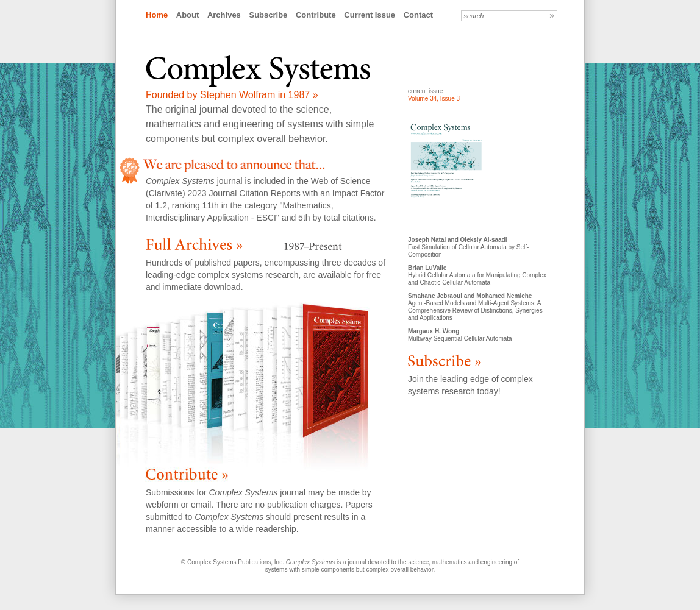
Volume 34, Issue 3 (434, 98)
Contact (418, 15)
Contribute (316, 15)
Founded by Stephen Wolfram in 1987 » (232, 95)
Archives (224, 15)
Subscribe (268, 15)
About (188, 15)
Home (157, 15)
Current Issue (370, 15)
